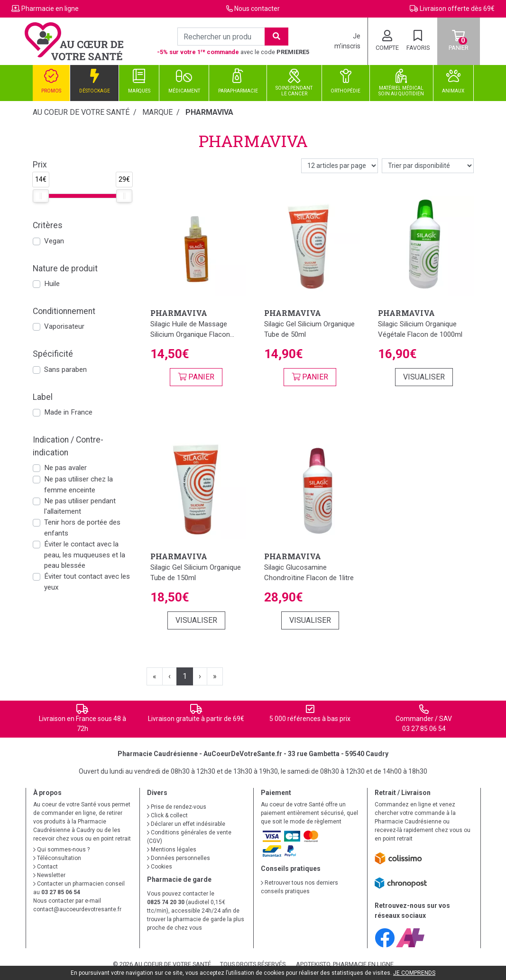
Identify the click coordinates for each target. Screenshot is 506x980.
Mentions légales (172, 850)
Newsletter (49, 875)
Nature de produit (65, 268)
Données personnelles (179, 858)
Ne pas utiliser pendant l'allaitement (80, 506)
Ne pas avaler (65, 468)
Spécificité (53, 354)
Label (43, 397)
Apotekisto (345, 964)
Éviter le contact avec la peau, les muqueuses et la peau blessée (85, 555)
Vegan (54, 241)
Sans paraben (65, 370)
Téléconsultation (57, 858)
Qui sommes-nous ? (61, 850)
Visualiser (424, 377)
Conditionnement (64, 311)
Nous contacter (257, 9)
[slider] (41, 196)
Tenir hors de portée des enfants (82, 528)
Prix (40, 165)
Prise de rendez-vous (177, 807)
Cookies (160, 867)
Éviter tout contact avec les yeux (87, 582)
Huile (52, 284)
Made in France (68, 412)
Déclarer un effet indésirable (186, 824)
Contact (46, 867)
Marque (157, 112)
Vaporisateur (64, 326)
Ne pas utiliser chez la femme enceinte (78, 485)
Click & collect (167, 815)
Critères (48, 225)
